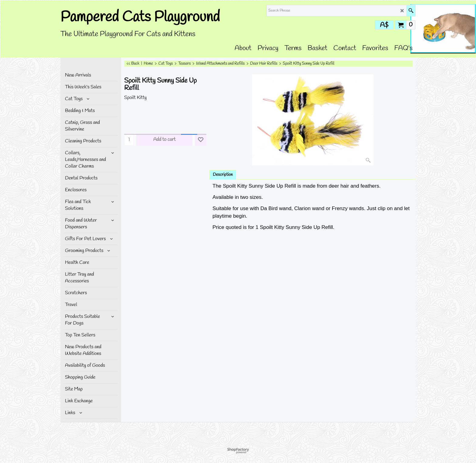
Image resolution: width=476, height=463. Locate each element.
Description (223, 175)
